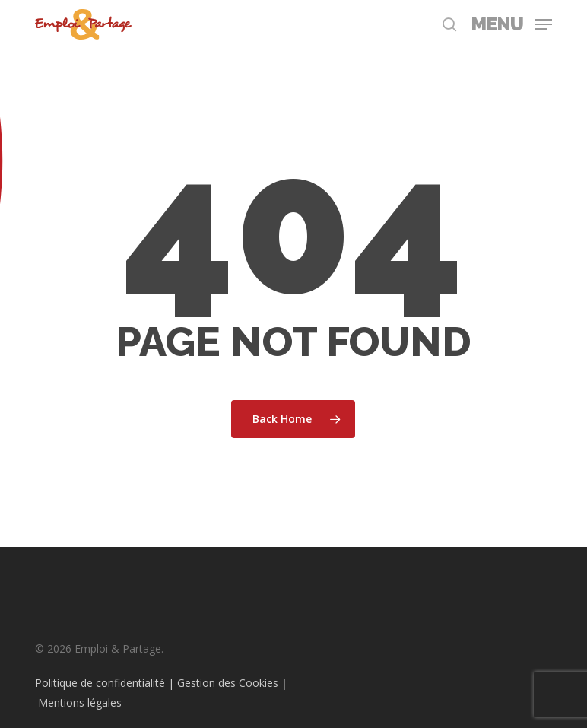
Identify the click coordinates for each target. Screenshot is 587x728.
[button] (512, 23)
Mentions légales (80, 703)
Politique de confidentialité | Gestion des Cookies (157, 683)
